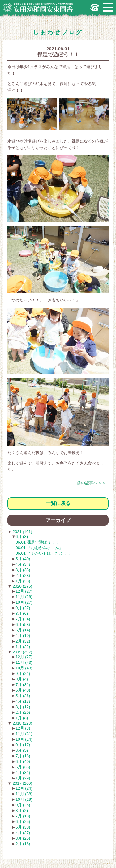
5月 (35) (23, 767)
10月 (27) (24, 602)
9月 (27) (23, 608)
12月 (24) (24, 788)
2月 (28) (23, 575)
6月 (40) (23, 690)
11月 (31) (24, 734)
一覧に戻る (58, 503)
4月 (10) (23, 636)
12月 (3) (23, 728)
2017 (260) (22, 783)
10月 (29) (24, 799)
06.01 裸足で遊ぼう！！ (37, 542)
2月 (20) (23, 712)
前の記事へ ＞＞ (92, 483)
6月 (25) (23, 822)
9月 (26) (23, 805)
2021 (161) (22, 532)
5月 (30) (23, 827)
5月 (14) (23, 630)
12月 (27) (24, 591)
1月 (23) (23, 581)
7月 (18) (23, 756)
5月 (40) (23, 559)
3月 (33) (23, 570)
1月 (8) (22, 718)
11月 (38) (24, 794)
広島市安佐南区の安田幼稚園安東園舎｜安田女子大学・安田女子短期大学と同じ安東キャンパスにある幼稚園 (38, 8)
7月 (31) (23, 685)
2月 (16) (23, 844)
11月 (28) (24, 597)
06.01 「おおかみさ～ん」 (39, 548)
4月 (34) (23, 564)
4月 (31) (23, 773)
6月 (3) (22, 537)
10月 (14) (24, 739)
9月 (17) (23, 745)
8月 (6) (22, 613)
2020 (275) (22, 586)
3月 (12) (23, 707)
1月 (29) (23, 778)
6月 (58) (23, 624)
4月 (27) (23, 833)
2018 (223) (22, 723)
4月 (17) (23, 701)
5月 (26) (23, 696)
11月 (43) (24, 662)
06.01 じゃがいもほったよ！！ (43, 553)
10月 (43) (24, 668)
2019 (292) (22, 652)
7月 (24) (23, 619)
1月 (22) (23, 647)
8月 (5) (22, 750)
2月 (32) (23, 641)
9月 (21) (23, 674)
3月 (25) (23, 838)
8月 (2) (22, 810)
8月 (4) (22, 679)
